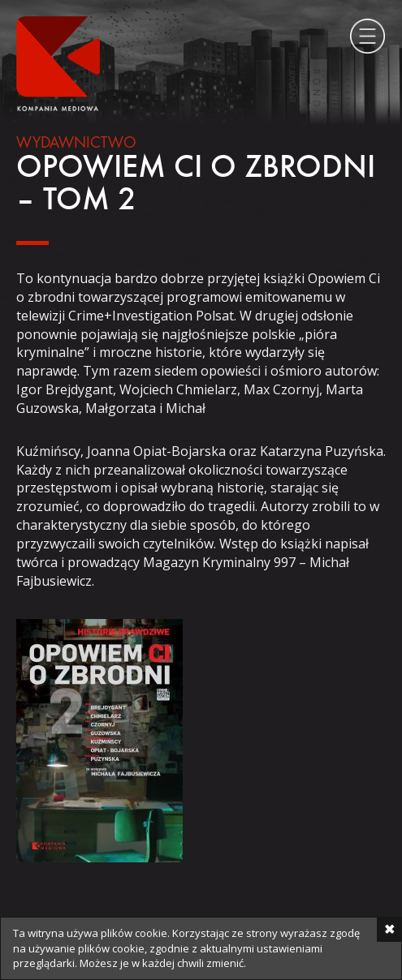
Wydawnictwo (76, 144)
